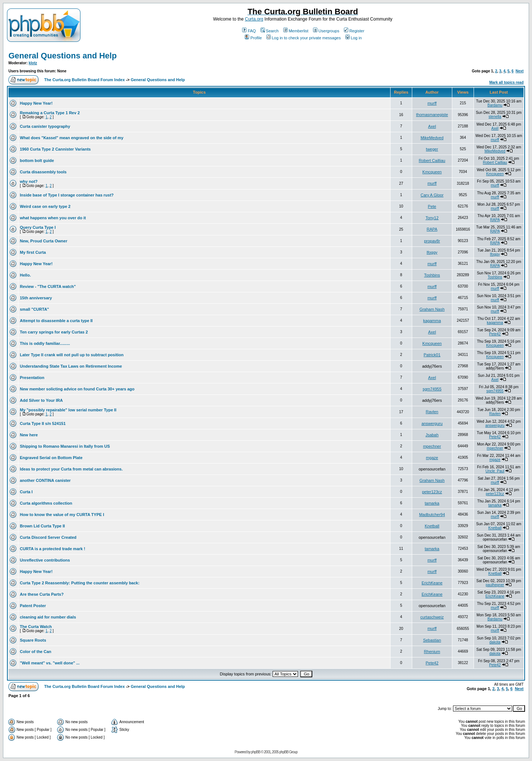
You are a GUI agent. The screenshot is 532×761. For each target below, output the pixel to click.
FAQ (249, 31)
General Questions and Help (63, 56)
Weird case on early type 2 (45, 206)
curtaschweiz (432, 617)
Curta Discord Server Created (48, 537)
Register (354, 31)
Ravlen (432, 412)
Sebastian (432, 640)
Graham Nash (432, 309)
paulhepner (495, 585)
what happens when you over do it (53, 218)
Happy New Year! (36, 103)
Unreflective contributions (45, 560)
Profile (253, 38)
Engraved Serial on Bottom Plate (51, 458)
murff (432, 103)
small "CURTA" (34, 309)
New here (29, 435)
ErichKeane (432, 583)
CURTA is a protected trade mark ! (53, 549)
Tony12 (432, 218)
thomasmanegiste (432, 115)
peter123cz (432, 492)
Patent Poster (33, 606)
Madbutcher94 (432, 515)
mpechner (432, 446)
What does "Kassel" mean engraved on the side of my (72, 138)
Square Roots (33, 640)
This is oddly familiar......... (45, 343)
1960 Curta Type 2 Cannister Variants (55, 149)
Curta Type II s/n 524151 (43, 423)
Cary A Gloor (432, 195)
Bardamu (495, 105)
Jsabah (432, 435)
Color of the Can (36, 652)
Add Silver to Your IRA (41, 400)
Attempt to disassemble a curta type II (56, 321)
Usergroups (326, 31)
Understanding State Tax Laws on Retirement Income (71, 366)
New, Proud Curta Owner (44, 241)
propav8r (432, 241)
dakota (495, 642)
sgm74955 (432, 389)
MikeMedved (432, 138)
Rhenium (432, 652)
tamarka (432, 503)
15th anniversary (36, 298)
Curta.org (254, 19)
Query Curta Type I (38, 227)
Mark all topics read (506, 82)
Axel (432, 126)
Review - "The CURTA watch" (48, 286)
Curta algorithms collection (46, 503)
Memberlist (296, 31)
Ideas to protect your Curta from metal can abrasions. (71, 469)
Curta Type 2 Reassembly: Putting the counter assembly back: (80, 583)
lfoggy (432, 252)
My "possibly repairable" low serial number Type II (68, 410)
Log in (354, 38)
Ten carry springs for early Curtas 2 (54, 332)
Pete (432, 206)
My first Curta (33, 252)
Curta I (26, 492)
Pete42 (495, 334)
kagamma (432, 321)
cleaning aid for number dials (48, 617)
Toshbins (432, 275)
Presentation (32, 378)
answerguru (432, 423)
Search (270, 31)
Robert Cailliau (432, 161)
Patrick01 (432, 355)
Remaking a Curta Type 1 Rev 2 (50, 113)
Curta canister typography (45, 126)
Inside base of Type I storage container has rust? (67, 195)
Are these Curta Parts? (42, 594)
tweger (432, 149)
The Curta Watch (36, 627)
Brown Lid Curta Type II (42, 526)
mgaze (432, 458)
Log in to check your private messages (304, 38)
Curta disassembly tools (43, 172)
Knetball (432, 526)
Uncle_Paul (495, 471)
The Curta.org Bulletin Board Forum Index (84, 80)
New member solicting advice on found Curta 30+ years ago (77, 389)
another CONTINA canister (45, 480)
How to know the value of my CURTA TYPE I (62, 515)
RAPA (495, 220)
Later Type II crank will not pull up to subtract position (72, 355)
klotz (33, 63)
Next (520, 71)
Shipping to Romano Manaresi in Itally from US (65, 446)
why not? (29, 181)
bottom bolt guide (37, 161)
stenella (495, 117)
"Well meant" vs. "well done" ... (50, 663)
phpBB (256, 752)
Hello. (25, 275)
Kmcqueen (432, 172)
